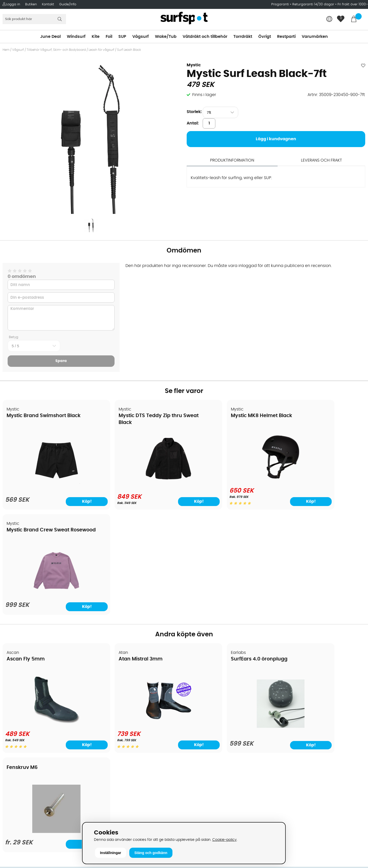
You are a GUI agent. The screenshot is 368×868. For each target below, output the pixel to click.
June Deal (50, 37)
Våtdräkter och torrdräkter (213, 721)
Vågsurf (141, 37)
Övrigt (265, 37)
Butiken (31, 4)
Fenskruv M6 (298, 549)
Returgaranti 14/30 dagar (313, 4)
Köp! (70, 501)
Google (285, 746)
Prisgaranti (281, 4)
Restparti (286, 37)
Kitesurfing (197, 690)
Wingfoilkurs (17, 767)
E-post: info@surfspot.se (122, 820)
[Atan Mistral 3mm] (138, 619)
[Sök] (34, 19)
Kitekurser (15, 751)
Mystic (194, 65)
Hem (6, 50)
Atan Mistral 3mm (121, 554)
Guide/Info (68, 4)
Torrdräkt (243, 37)
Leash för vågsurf (101, 50)
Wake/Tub (166, 37)
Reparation (16, 744)
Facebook (287, 771)
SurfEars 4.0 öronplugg (219, 554)
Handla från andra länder (31, 713)
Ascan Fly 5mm (26, 554)
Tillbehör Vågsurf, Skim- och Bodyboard (56, 50)
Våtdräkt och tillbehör (205, 37)
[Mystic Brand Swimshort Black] (46, 483)
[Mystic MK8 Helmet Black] (230, 480)
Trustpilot (287, 797)
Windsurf (76, 37)
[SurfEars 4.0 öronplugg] (230, 622)
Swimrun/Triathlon (205, 729)
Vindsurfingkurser (23, 759)
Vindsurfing (198, 683)
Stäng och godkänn (151, 853)
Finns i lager (204, 95)
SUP (122, 37)
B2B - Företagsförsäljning (30, 729)
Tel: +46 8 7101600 (114, 812)
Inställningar (111, 853)
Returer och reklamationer (31, 721)
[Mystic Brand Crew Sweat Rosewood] (322, 483)
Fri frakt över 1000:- (353, 4)
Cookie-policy (225, 840)
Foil (109, 37)
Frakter (12, 706)
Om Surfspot (18, 683)
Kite (96, 37)
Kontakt (48, 4)
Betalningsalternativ (26, 698)
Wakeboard (198, 706)
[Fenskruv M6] (322, 618)
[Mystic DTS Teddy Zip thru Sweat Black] (138, 482)
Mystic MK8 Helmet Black (221, 416)
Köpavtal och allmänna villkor (35, 690)
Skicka (352, 710)
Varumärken (315, 37)
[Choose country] (329, 19)
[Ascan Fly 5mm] (46, 619)
